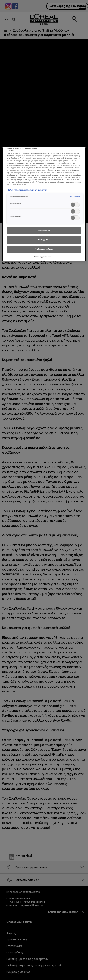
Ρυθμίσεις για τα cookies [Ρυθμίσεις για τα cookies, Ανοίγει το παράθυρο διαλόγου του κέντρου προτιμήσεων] (44, 257)
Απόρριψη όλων (44, 230)
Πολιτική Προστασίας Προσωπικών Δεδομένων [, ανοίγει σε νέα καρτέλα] (27, 190)
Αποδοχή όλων (44, 240)
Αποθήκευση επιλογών (44, 249)
